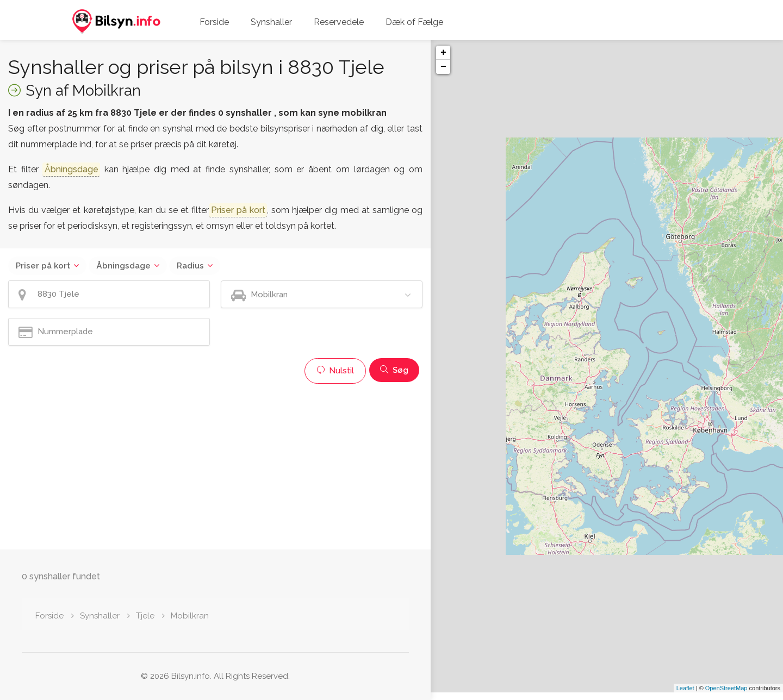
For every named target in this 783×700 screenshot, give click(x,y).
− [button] (443, 67)
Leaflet (685, 696)
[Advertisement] (215, 465)
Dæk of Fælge (414, 22)
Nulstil (335, 371)
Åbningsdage (123, 266)
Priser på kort (43, 266)
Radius (190, 266)
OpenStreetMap (726, 696)
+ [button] (443, 53)
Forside (214, 22)
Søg (394, 370)
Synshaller (271, 22)
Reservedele (339, 22)
